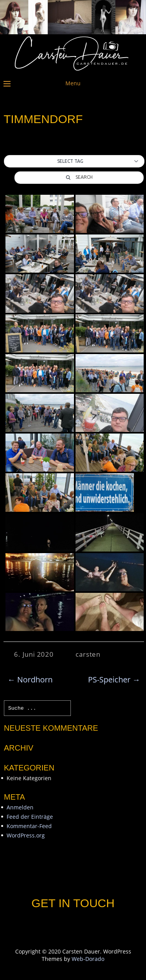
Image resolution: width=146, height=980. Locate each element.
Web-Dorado (88, 959)
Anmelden (20, 807)
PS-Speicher (114, 679)
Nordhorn (30, 679)
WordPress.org (26, 835)
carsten (88, 654)
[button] (74, 161)
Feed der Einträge (30, 817)
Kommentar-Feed (29, 826)
